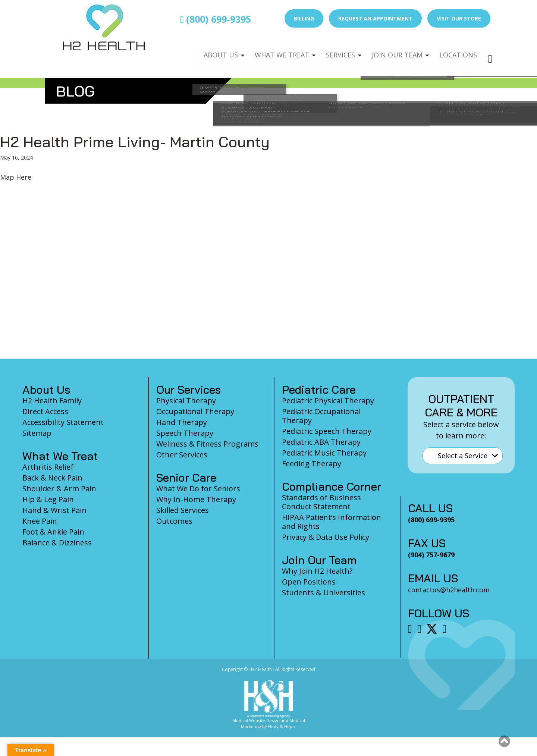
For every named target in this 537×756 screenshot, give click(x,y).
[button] (504, 741)
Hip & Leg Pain (48, 499)
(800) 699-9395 (216, 19)
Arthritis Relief (48, 467)
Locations (457, 51)
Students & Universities (324, 593)
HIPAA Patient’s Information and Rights (332, 522)
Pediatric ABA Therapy (321, 442)
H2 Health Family (52, 401)
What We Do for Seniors (198, 489)
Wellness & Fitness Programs (207, 444)
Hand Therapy (182, 422)
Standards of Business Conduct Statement (321, 502)
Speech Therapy (185, 433)
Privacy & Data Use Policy (326, 537)
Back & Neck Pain (52, 478)
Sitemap (37, 433)
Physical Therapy (186, 401)
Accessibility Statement (63, 422)
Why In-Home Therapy (196, 499)
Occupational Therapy (195, 411)
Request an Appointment (375, 18)
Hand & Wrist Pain (54, 510)
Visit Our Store (459, 18)
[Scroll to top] (504, 743)
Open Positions (309, 582)
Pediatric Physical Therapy (328, 401)
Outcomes (174, 521)
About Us (211, 51)
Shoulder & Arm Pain (59, 489)
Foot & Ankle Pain (53, 532)
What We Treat (274, 51)
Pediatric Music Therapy (324, 453)
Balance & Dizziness (57, 543)
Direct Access (45, 411)
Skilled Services (183, 510)
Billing (304, 18)
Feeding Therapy (312, 464)
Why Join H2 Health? (317, 571)
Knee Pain (40, 521)
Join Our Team (394, 51)
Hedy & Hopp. (282, 726)
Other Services (182, 455)
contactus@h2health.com (449, 590)
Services (335, 51)
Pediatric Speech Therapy (327, 431)
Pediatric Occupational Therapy (321, 416)
